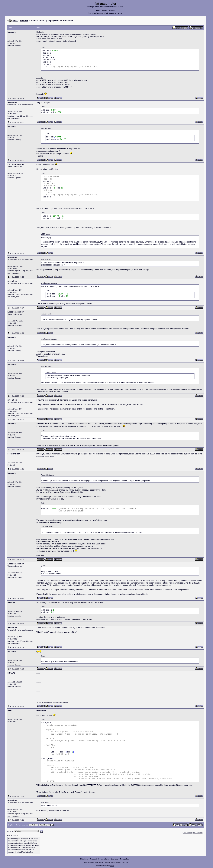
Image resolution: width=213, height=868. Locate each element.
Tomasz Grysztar (104, 863)
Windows (24, 21)
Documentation (104, 859)
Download (93, 859)
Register (112, 11)
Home (98, 11)
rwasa (112, 866)
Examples (114, 859)
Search (104, 11)
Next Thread (198, 833)
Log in (120, 13)
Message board (125, 859)
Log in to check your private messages (102, 13)
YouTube (125, 863)
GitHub (119, 863)
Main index (84, 859)
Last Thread (187, 833)
